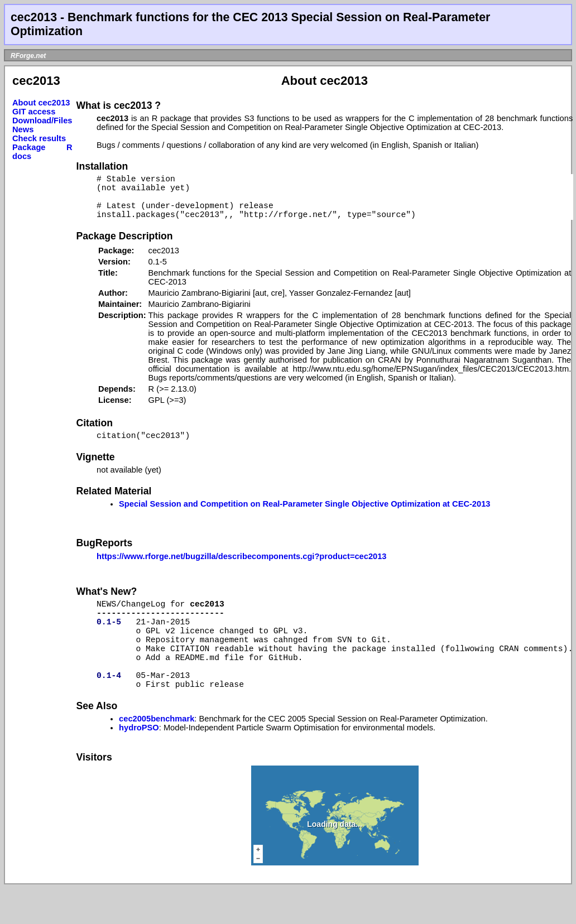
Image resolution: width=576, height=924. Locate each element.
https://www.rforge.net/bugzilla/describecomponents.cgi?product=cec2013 (241, 570)
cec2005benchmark (157, 754)
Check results (39, 138)
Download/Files (42, 121)
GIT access (34, 112)
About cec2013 (41, 103)
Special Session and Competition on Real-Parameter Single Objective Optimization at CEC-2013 (304, 517)
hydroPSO (139, 763)
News (23, 129)
